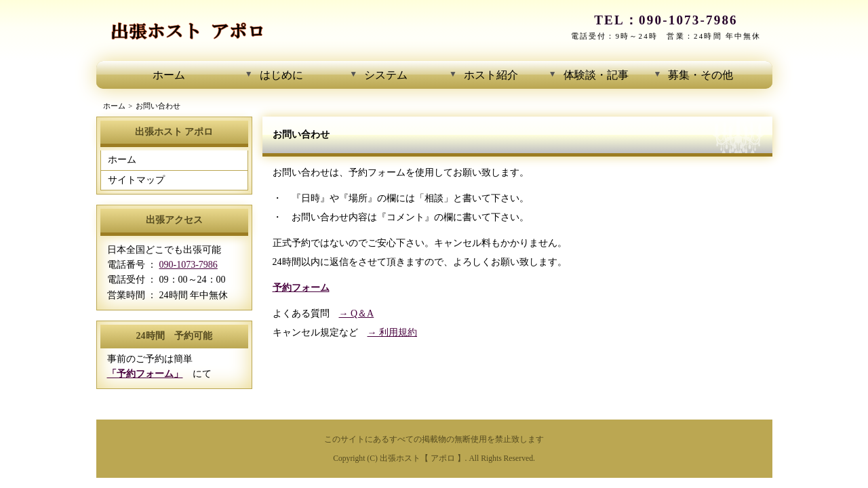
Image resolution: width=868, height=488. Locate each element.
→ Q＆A (357, 313)
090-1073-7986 (688, 20)
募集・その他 (701, 75)
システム (386, 75)
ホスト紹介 (491, 75)
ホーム (169, 75)
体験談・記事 (596, 75)
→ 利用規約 (393, 332)
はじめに (281, 75)
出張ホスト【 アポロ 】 (422, 459)
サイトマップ (136, 180)
